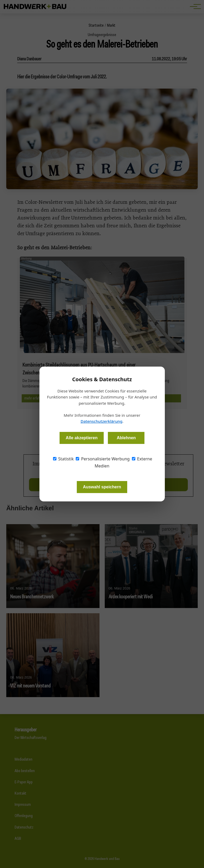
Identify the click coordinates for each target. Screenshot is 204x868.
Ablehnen (126, 438)
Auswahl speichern (102, 487)
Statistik (63, 459)
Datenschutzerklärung (101, 421)
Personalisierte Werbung (103, 459)
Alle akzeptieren (82, 438)
